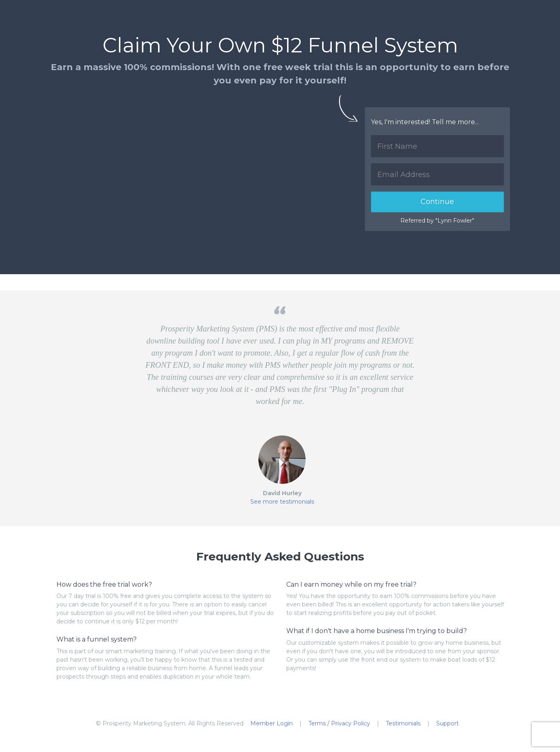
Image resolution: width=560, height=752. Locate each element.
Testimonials (403, 723)
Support (448, 723)
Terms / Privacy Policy (339, 723)
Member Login (272, 723)
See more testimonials (282, 502)
